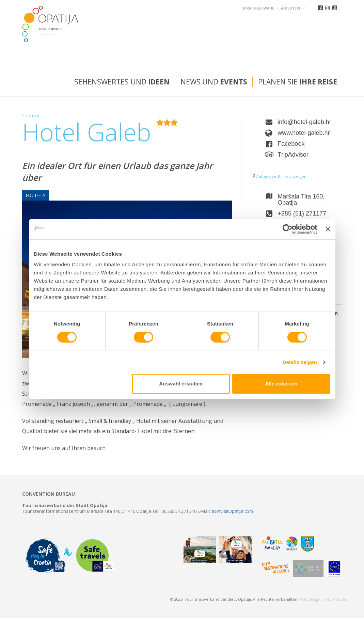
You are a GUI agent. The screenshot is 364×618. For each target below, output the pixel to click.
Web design (310, 599)
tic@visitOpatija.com (232, 511)
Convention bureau (49, 494)
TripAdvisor (293, 155)
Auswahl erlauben (181, 384)
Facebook (291, 144)
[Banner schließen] (328, 229)
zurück (32, 115)
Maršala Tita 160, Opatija (301, 200)
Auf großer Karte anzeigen (280, 177)
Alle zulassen (281, 384)
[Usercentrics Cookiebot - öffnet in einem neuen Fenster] (288, 229)
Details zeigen (300, 362)
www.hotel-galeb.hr (304, 133)
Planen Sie (298, 82)
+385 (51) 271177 (302, 213)
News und (214, 82)
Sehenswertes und (122, 82)
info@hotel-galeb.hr (304, 122)
